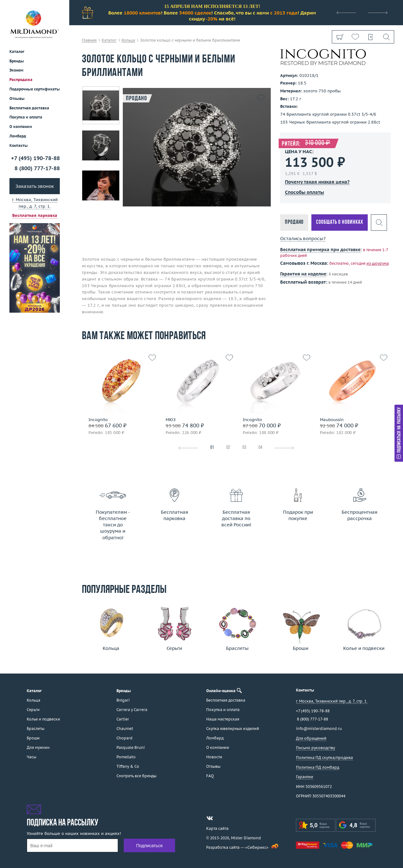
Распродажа (21, 80)
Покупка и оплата (26, 117)
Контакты (19, 145)
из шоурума (378, 263)
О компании (21, 127)
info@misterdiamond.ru (319, 729)
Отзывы (17, 98)
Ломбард (18, 136)
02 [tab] (228, 448)
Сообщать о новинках (340, 222)
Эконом (16, 70)
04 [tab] (260, 448)
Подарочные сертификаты (35, 89)
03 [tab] (244, 448)
